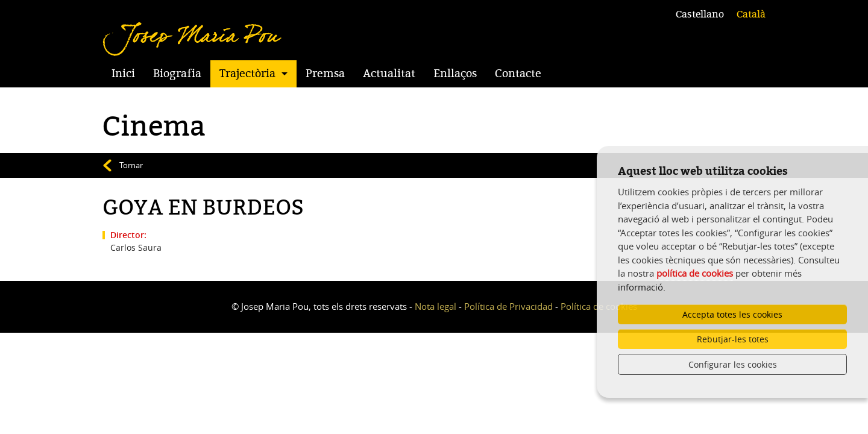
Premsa (325, 74)
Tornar (131, 165)
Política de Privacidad (508, 306)
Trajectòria (247, 74)
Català (751, 14)
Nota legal (436, 306)
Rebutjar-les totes (733, 339)
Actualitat (389, 74)
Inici (123, 74)
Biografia (177, 74)
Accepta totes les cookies (732, 314)
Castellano (700, 14)
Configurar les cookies (733, 364)
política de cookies (695, 273)
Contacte (518, 74)
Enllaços (455, 74)
